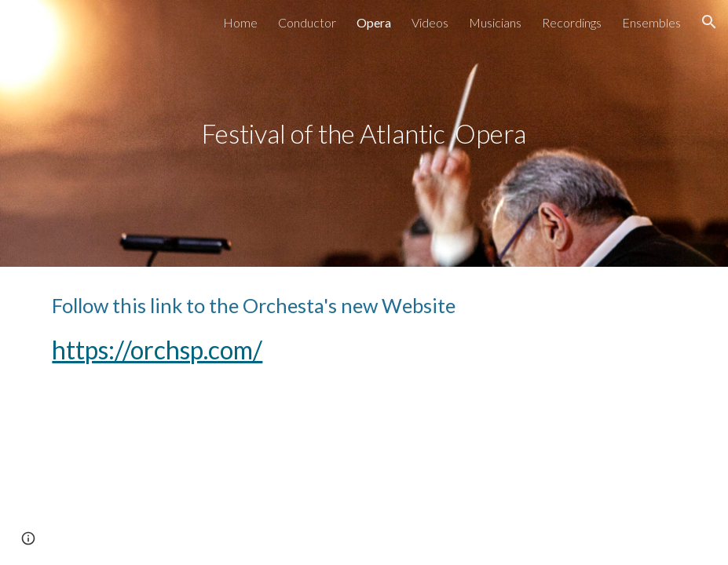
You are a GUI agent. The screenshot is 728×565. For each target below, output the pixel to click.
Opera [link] (374, 22)
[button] (709, 22)
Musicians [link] (495, 22)
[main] (364, 134)
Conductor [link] (307, 22)
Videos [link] (430, 22)
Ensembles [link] (651, 22)
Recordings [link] (572, 22)
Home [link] (240, 22)
